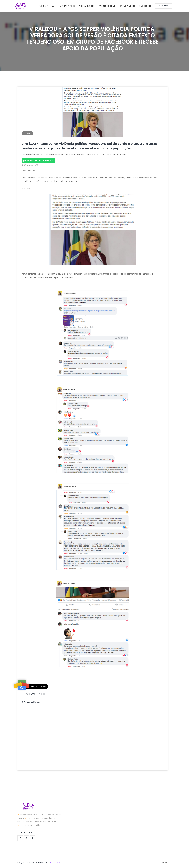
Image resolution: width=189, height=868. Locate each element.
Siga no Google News (38, 686)
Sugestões (145, 6)
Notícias (27, 133)
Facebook (30, 694)
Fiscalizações (87, 6)
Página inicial (46, 6)
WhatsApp (163, 6)
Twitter (41, 694)
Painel (165, 863)
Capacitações (127, 6)
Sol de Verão (54, 863)
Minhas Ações (67, 6)
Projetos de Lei (107, 6)
